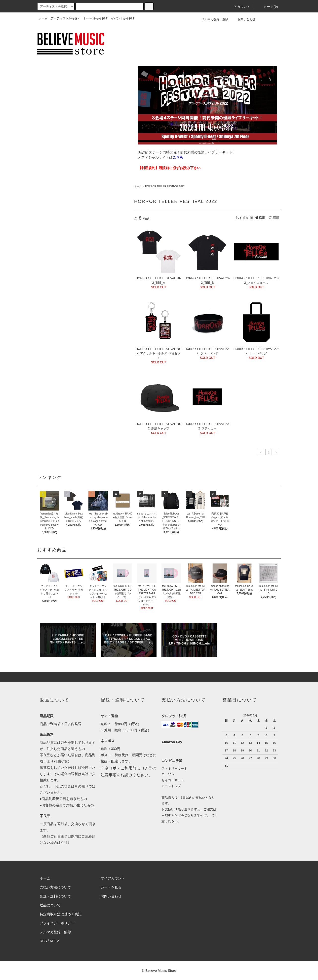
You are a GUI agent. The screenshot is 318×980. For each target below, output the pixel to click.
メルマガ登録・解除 (212, 19)
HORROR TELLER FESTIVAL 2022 (165, 186)
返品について (50, 905)
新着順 (274, 218)
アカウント (239, 7)
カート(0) (268, 7)
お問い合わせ (243, 19)
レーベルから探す (96, 18)
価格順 (260, 218)
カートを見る (111, 887)
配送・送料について (55, 896)
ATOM (55, 941)
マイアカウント (113, 878)
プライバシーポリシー (57, 923)
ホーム (43, 18)
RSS (43, 941)
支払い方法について (55, 887)
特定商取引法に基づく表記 (61, 914)
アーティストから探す (66, 18)
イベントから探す (123, 18)
